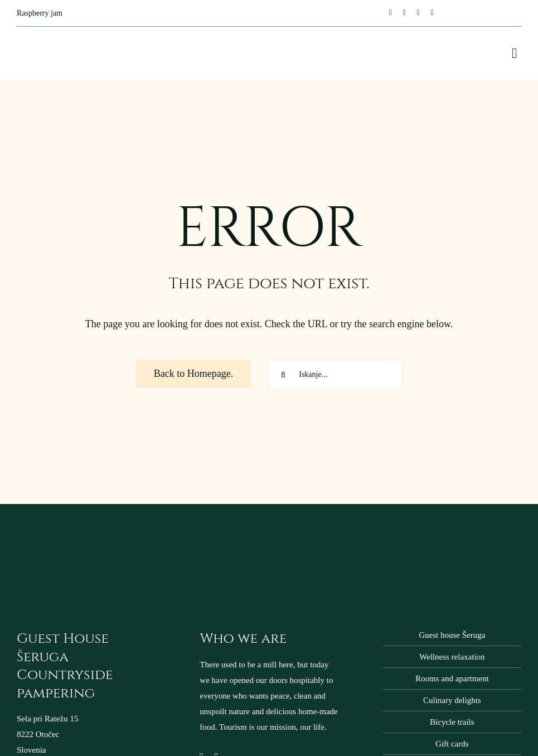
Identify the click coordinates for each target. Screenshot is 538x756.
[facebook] (391, 13)
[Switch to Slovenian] (506, 13)
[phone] (432, 13)
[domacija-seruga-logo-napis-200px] (72, 537)
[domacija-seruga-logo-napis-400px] (59, 37)
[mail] (418, 13)
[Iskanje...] (335, 375)
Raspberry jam (40, 13)
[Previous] (323, 13)
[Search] (283, 375)
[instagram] (404, 13)
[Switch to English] (485, 13)
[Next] (338, 13)
